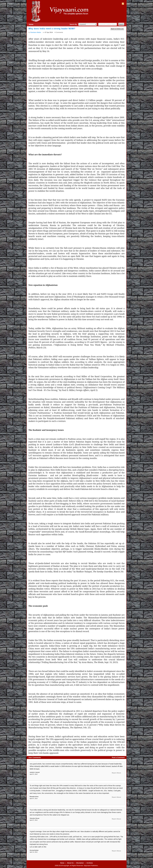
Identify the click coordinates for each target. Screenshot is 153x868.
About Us (70, 863)
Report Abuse (116, 773)
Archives (90, 863)
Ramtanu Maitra (36, 32)
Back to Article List (117, 29)
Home (31, 24)
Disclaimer (80, 863)
